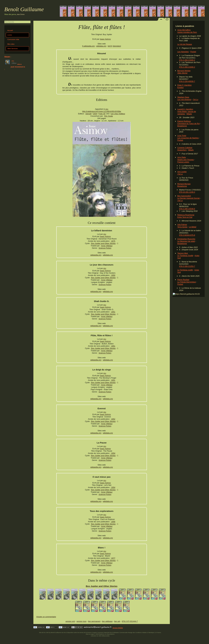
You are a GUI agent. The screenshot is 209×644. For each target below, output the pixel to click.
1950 (113, 275)
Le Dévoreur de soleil (186, 241)
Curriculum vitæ (13, 39)
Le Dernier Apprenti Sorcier (189, 198)
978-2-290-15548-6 (187, 209)
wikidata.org (101, 46)
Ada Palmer (182, 225)
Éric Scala (109, 116)
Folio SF (102, 114)
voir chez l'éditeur (118, 114)
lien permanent (94, 621)
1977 (113, 558)
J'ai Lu (196, 99)
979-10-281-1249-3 (187, 192)
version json (81, 621)
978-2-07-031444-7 (130, 621)
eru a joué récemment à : (15, 67)
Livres (10, 35)
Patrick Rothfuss (184, 121)
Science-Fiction (105, 248)
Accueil (10, 30)
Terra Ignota (182, 227)
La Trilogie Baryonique (187, 282)
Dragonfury (182, 150)
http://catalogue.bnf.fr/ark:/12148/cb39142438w (102, 111)
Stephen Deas (183, 97)
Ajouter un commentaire (46, 617)
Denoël (88, 114)
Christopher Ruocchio (186, 239)
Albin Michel (182, 73)
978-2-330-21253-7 (187, 266)
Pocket (193, 52)
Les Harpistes (183, 52)
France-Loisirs (183, 162)
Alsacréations (110, 634)
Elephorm (102, 634)
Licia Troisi (182, 136)
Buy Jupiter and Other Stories (103, 243)
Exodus (180, 87)
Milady (189, 114)
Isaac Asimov (105, 39)
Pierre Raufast (183, 280)
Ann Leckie (182, 172)
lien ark (117, 621)
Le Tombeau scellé (185, 270)
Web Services (13, 49)
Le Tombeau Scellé (185, 256)
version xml (70, 621)
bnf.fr (110, 46)
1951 (113, 312)
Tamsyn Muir (183, 253)
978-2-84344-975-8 (187, 235)
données (117, 46)
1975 (113, 241)
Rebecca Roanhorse (186, 215)
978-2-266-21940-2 (187, 60)
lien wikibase (107, 621)
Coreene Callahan (185, 148)
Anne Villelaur (107, 246)
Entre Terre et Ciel (185, 217)
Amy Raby (182, 157)
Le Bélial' (193, 227)
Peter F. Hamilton (184, 85)
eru (107, 109)
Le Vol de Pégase (185, 44)
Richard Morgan (184, 184)
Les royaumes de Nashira (188, 138)
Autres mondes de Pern (187, 32)
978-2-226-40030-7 (187, 81)
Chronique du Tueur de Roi (189, 124)
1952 (113, 419)
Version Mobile (118, 628)
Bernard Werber (184, 71)
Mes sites (11, 44)
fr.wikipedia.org (88, 46)
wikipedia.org (96, 255)
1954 (113, 453)
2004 (95, 114)
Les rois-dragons (184, 99)
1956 (113, 522)
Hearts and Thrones (186, 160)
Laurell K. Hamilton (185, 109)
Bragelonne (182, 126)
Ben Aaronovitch (184, 196)
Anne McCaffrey (184, 30)
